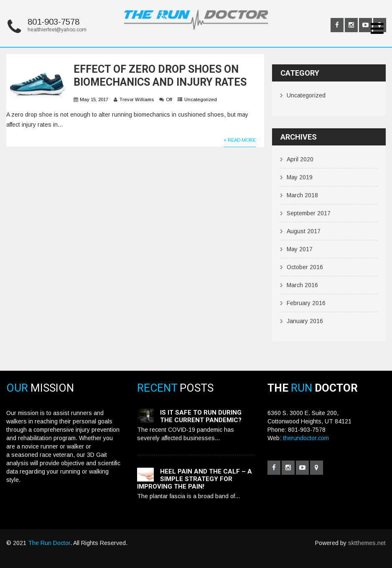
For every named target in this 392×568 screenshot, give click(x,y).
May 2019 (300, 177)
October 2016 (305, 267)
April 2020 (300, 159)
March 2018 (302, 195)
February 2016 (306, 303)
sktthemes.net (367, 543)
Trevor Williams (137, 99)
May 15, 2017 (94, 99)
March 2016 (302, 285)
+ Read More (240, 140)
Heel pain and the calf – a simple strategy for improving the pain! (195, 479)
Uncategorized (201, 99)
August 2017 (304, 231)
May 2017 (300, 249)
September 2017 (309, 213)
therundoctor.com (306, 438)
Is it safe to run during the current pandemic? (201, 416)
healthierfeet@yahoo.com (57, 30)
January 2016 (305, 321)
